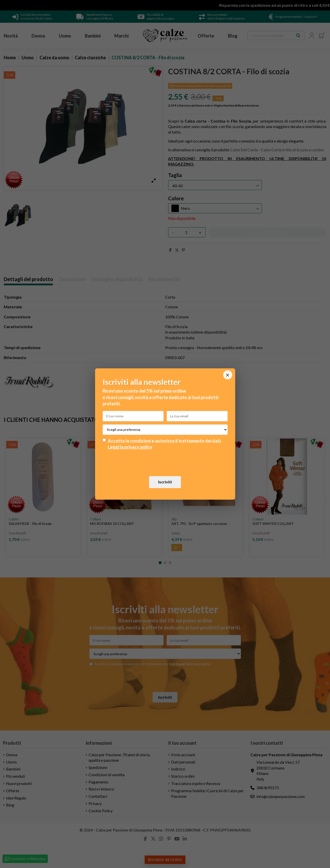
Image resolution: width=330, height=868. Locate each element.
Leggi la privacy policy (130, 447)
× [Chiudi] (228, 375)
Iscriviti (165, 482)
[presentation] (165, 463)
